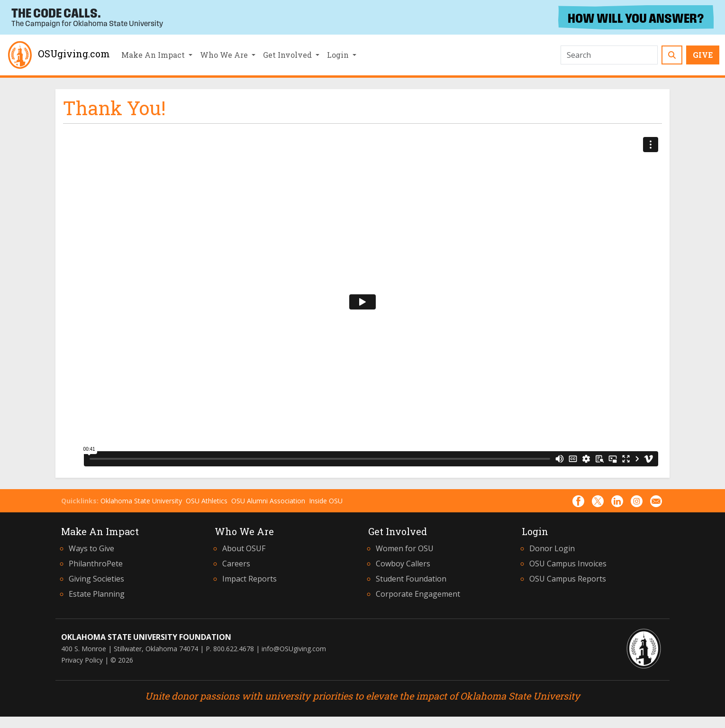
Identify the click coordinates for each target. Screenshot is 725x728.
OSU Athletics (207, 501)
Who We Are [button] (225, 55)
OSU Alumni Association (268, 501)
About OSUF (244, 548)
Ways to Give (91, 548)
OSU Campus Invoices (568, 564)
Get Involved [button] (288, 55)
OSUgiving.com (58, 55)
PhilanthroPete (96, 564)
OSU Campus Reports (568, 579)
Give (703, 55)
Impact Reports (249, 579)
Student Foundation (411, 579)
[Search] (609, 55)
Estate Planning (97, 594)
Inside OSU (326, 501)
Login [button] (339, 55)
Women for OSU (405, 548)
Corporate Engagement (418, 594)
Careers (236, 564)
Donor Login (552, 548)
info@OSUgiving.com (294, 649)
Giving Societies (96, 579)
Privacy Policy (82, 660)
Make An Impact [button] (154, 55)
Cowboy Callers (403, 564)
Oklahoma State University (141, 501)
